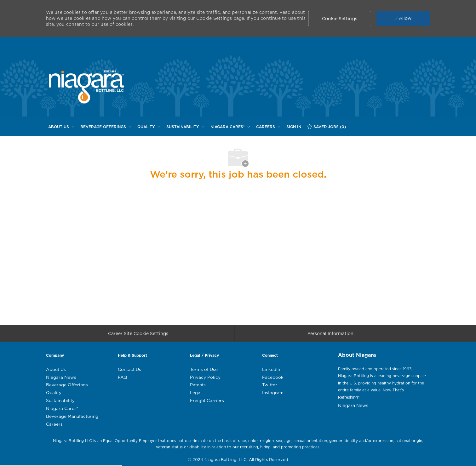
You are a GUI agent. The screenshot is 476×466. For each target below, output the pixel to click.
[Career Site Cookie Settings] (138, 335)
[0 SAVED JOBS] (327, 127)
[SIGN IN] (294, 127)
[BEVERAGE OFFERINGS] (106, 127)
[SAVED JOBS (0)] (327, 127)
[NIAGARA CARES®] (230, 127)
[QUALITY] (149, 127)
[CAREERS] (268, 127)
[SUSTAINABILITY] (185, 127)
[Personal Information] (330, 335)
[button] (340, 19)
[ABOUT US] (61, 127)
